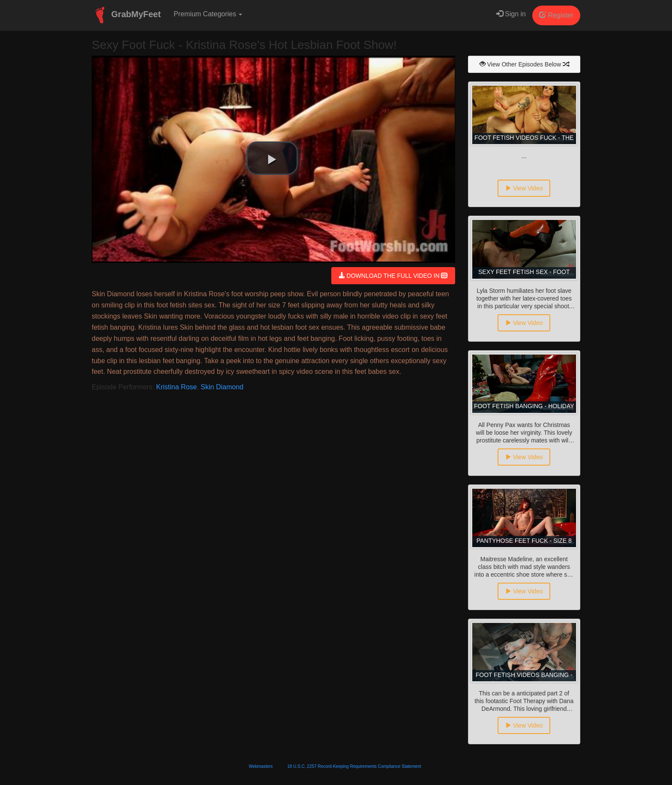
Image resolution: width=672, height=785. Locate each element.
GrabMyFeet (126, 15)
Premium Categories (208, 14)
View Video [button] (524, 188)
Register (556, 15)
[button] (272, 158)
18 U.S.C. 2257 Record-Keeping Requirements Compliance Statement (354, 766)
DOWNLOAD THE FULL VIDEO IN (393, 276)
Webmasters (261, 766)
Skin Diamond (222, 387)
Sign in (511, 14)
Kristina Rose (176, 387)
